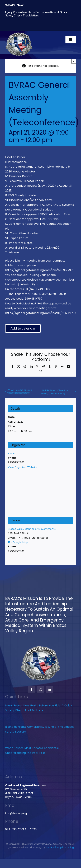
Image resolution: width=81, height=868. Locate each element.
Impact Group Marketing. (60, 847)
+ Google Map (19, 542)
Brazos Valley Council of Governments (32, 529)
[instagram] (41, 689)
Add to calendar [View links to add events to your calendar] (23, 328)
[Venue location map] (40, 495)
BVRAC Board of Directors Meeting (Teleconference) (20, 391)
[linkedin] (50, 689)
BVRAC (12, 454)
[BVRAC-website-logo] (19, 33)
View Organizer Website (23, 467)
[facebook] (32, 689)
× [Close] (74, 61)
